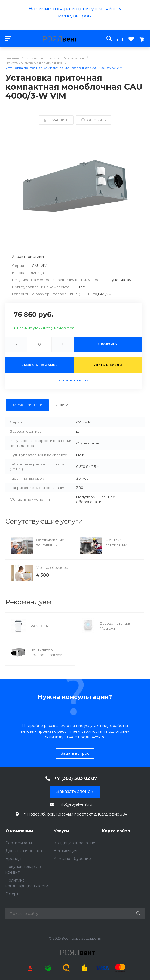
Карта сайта (116, 831)
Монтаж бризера (52, 567)
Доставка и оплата (24, 851)
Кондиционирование (74, 843)
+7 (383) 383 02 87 (76, 778)
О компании (19, 831)
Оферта (13, 894)
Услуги (61, 831)
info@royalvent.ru (76, 804)
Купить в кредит (108, 365)
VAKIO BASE (42, 626)
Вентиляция (65, 851)
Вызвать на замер (40, 365)
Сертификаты (19, 843)
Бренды (13, 859)
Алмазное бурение (72, 859)
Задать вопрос (75, 753)
